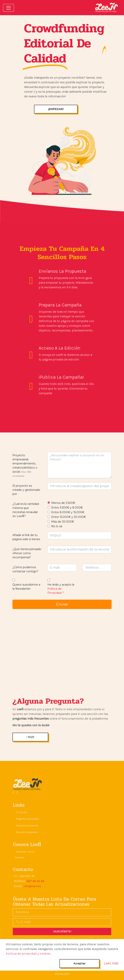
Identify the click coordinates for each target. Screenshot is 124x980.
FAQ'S (30, 737)
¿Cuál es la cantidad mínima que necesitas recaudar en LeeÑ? (26, 510)
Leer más (111, 963)
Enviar (62, 604)
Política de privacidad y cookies (28, 954)
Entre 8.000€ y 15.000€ (68, 512)
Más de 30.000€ (63, 522)
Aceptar (79, 963)
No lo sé (57, 526)
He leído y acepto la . (61, 589)
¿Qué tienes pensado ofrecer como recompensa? (27, 553)
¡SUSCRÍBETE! (62, 931)
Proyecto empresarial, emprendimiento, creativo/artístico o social (25, 465)
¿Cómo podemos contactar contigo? (25, 569)
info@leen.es (32, 886)
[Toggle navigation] (9, 8)
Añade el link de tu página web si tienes (26, 537)
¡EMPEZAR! (56, 109)
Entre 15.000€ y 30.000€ (69, 517)
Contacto (20, 857)
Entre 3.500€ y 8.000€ (67, 508)
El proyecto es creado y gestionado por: (26, 490)
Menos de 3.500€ (63, 503)
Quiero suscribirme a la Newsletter (26, 587)
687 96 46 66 (35, 881)
